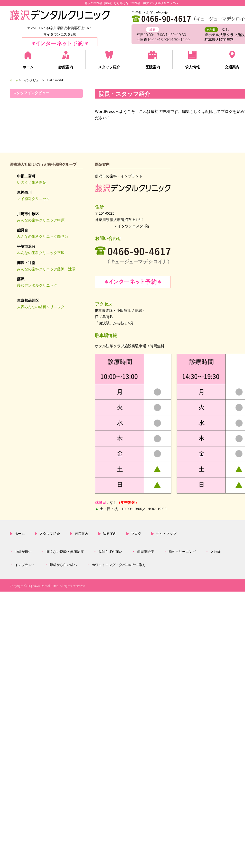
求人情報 (192, 67)
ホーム (28, 67)
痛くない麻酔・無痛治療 (65, 444)
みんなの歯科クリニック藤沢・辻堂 (46, 269)
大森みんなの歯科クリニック (41, 307)
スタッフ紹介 (109, 67)
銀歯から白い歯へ (63, 457)
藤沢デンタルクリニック (37, 285)
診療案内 (66, 67)
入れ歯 (216, 444)
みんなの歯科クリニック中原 (41, 220)
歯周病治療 (145, 444)
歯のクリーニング (182, 444)
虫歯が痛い (23, 444)
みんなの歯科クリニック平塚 (41, 253)
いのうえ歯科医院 (32, 182)
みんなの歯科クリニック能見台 (43, 236)
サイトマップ (166, 426)
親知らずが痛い (110, 444)
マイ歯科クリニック (33, 199)
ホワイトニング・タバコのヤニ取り (119, 457)
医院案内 (152, 67)
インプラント (25, 457)
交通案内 (232, 67)
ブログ (136, 426)
